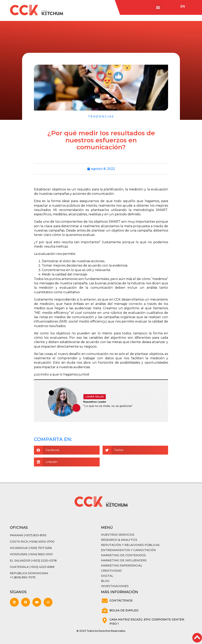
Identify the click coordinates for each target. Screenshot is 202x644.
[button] (158, 7)
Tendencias (101, 116)
